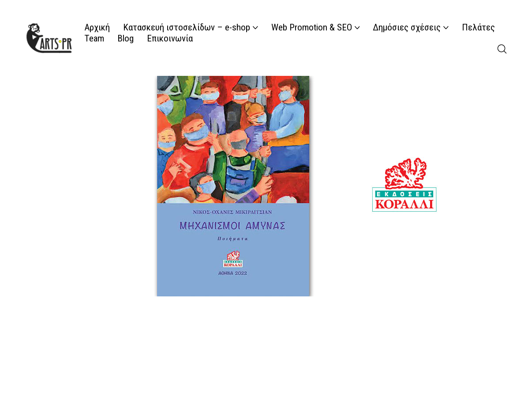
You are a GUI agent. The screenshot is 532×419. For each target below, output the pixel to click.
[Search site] (502, 49)
